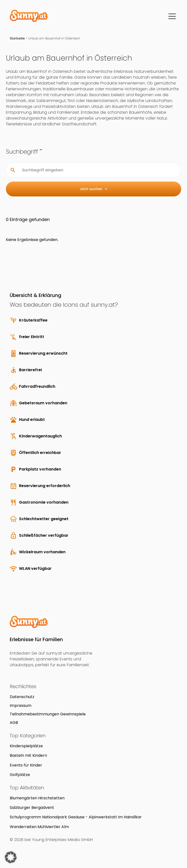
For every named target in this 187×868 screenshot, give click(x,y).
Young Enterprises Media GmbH (62, 840)
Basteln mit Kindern (28, 755)
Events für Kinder (26, 765)
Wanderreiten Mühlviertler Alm (39, 827)
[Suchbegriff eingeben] (97, 170)
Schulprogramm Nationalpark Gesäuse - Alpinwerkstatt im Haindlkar (76, 817)
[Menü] (172, 16)
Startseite (17, 38)
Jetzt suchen (94, 189)
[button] (11, 857)
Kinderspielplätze (26, 746)
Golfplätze (20, 775)
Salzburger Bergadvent (32, 808)
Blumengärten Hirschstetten (37, 798)
